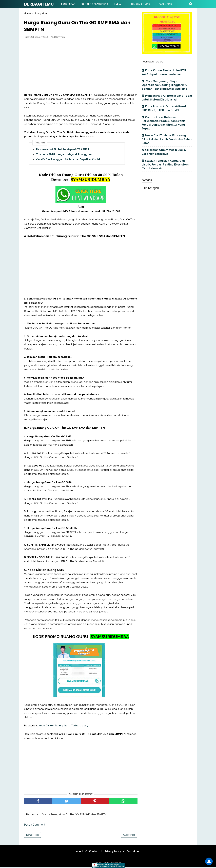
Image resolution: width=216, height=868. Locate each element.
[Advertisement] (81, 67)
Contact (93, 852)
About (78, 852)
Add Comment (58, 38)
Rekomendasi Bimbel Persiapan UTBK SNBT (63, 150)
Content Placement (95, 4)
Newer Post (32, 836)
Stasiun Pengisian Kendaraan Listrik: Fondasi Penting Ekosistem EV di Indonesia (165, 164)
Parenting (166, 4)
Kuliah (118, 4)
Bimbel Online (141, 4)
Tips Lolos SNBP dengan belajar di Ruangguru (64, 155)
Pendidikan (68, 4)
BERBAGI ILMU (39, 4)
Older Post (129, 836)
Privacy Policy (113, 852)
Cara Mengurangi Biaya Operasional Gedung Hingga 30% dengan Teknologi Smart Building (165, 85)
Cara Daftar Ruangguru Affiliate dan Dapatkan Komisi (68, 160)
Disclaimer (135, 852)
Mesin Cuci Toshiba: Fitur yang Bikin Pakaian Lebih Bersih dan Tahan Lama (167, 139)
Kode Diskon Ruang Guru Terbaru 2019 (64, 727)
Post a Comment (35, 826)
